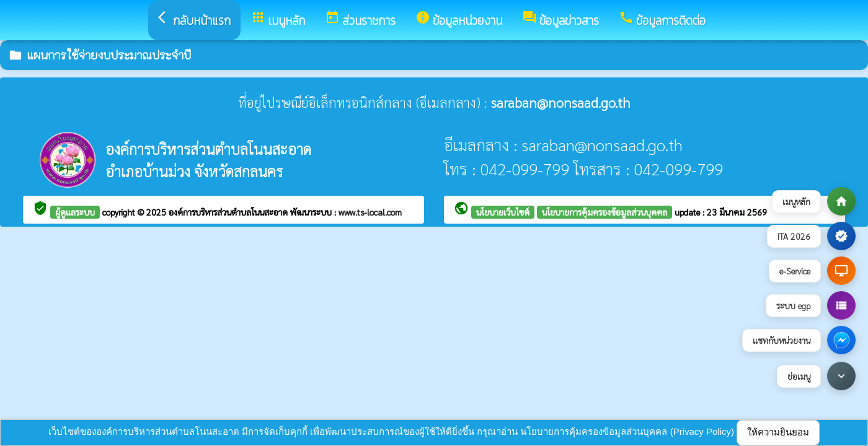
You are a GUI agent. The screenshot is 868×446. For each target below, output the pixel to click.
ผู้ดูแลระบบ (75, 212)
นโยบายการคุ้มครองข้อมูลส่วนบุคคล (604, 212)
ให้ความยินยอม (778, 432)
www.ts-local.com (370, 212)
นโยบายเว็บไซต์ (503, 212)
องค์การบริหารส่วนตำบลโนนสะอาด (229, 212)
